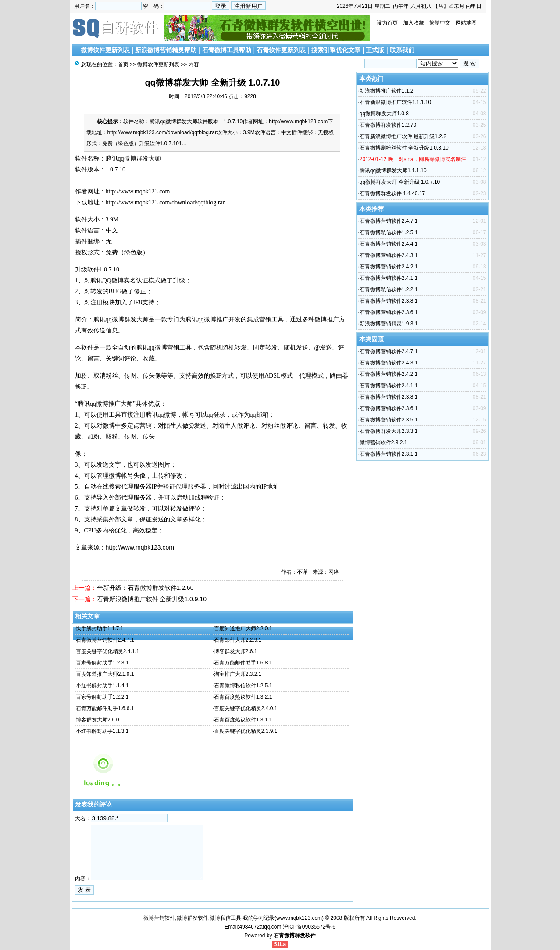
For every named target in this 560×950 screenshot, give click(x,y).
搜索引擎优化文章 (336, 50)
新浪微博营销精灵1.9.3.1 (389, 324)
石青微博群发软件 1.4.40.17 (392, 193)
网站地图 (466, 23)
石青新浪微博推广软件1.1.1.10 (395, 102)
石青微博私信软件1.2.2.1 (389, 289)
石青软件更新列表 (281, 50)
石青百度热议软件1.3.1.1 (243, 720)
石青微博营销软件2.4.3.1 (389, 255)
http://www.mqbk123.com (138, 191)
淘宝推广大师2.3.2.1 (238, 674)
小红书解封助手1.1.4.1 (102, 686)
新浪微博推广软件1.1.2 (387, 91)
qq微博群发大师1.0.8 (384, 114)
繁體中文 (440, 23)
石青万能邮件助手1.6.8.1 (243, 663)
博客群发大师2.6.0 (98, 720)
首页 (123, 64)
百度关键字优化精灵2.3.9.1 (246, 731)
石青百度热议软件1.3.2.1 (243, 697)
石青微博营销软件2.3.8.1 (389, 301)
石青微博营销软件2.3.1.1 (389, 454)
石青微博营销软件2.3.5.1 (389, 420)
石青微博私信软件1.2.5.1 (243, 686)
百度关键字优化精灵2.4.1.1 (108, 651)
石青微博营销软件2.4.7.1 (105, 640)
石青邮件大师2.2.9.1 (238, 640)
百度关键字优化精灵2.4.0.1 (246, 708)
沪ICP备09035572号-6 (309, 927)
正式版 (375, 50)
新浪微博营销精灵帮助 (166, 50)
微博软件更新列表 (105, 50)
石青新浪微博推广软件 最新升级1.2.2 (403, 136)
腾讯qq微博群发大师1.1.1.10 (393, 171)
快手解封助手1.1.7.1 (100, 629)
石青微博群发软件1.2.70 (388, 125)
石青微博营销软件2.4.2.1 (389, 267)
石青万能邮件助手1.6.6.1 (105, 708)
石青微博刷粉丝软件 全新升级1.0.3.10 (404, 148)
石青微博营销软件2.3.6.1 (389, 312)
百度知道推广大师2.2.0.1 (243, 629)
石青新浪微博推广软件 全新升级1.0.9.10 (152, 599)
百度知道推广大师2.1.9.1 (105, 674)
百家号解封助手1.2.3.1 (102, 663)
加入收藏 (414, 23)
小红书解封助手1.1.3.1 (102, 731)
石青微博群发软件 (295, 936)
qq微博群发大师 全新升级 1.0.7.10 (400, 182)
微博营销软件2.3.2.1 (383, 443)
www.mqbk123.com (299, 918)
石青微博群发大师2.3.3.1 (389, 431)
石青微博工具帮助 (227, 50)
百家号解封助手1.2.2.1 (102, 697)
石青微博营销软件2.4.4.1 (389, 244)
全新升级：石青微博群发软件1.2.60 (145, 588)
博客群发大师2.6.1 (236, 651)
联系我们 (402, 50)
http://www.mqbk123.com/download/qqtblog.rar (165, 202)
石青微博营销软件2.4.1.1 (389, 278)
